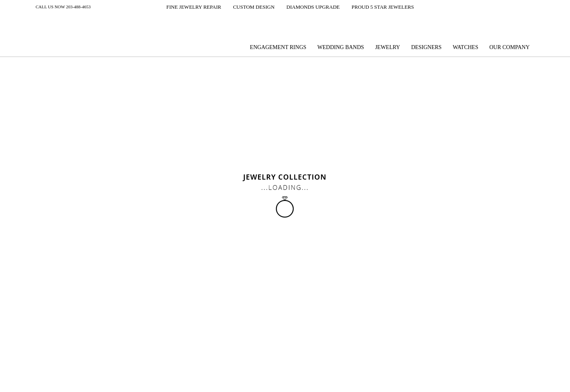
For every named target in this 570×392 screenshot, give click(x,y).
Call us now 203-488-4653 (63, 7)
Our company (509, 47)
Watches (466, 47)
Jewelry (388, 47)
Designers (427, 47)
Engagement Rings (278, 47)
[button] (188, 7)
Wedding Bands (341, 47)
